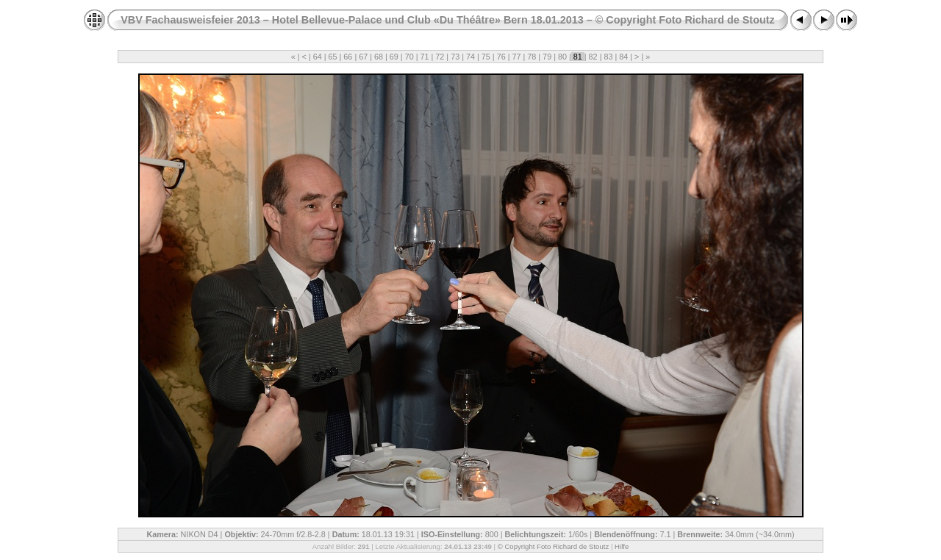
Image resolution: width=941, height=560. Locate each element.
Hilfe (622, 546)
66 (348, 57)
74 (470, 57)
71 (425, 57)
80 (562, 57)
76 (501, 57)
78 (532, 57)
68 (379, 57)
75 (486, 57)
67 (363, 57)
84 (623, 57)
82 (593, 57)
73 (455, 57)
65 (333, 57)
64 (318, 57)
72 (440, 57)
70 (409, 57)
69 (394, 57)
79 (547, 57)
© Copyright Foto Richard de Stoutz (554, 546)
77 (516, 57)
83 (608, 57)
